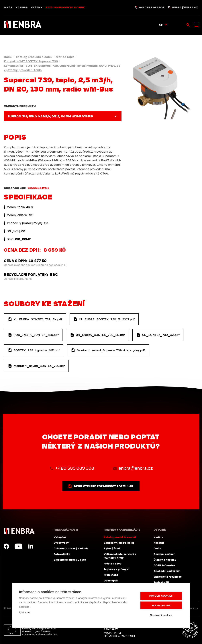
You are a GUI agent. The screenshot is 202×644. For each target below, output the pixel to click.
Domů (8, 57)
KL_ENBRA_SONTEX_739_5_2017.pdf (107, 319)
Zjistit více (24, 612)
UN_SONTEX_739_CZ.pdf (161, 335)
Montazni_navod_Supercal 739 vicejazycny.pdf (111, 350)
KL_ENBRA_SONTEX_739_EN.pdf (38, 319)
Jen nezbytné (161, 605)
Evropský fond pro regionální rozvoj (30, 630)
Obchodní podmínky (167, 571)
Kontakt (159, 543)
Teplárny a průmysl (116, 569)
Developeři (111, 580)
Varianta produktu (20, 106)
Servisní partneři (165, 554)
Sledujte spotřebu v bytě (70, 560)
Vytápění (60, 537)
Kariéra (22, 7)
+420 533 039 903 (152, 7)
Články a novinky (165, 560)
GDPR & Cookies (164, 565)
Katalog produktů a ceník (65, 7)
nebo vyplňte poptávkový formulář (104, 486)
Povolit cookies (161, 596)
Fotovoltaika (62, 554)
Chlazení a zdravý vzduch (71, 548)
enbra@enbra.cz (185, 7)
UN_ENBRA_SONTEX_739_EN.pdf (101, 335)
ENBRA (19, 531)
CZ (161, 25)
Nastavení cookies (161, 615)
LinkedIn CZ (31, 546)
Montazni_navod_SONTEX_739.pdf (39, 366)
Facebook (6, 546)
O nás (8, 7)
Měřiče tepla (65, 57)
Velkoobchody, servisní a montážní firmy (120, 556)
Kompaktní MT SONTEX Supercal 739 (31, 61)
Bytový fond (112, 548)
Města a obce (113, 563)
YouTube (18, 546)
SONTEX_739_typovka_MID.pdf (37, 350)
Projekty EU (161, 582)
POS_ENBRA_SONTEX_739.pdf (36, 335)
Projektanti (111, 575)
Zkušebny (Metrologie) (119, 543)
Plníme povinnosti (190, 630)
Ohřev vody (61, 543)
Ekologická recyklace (168, 577)
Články (37, 7)
